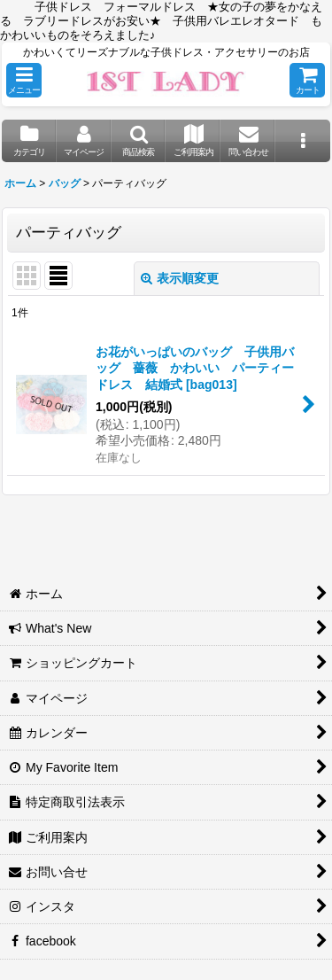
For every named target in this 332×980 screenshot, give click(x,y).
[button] (24, 80)
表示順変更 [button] (180, 278)
